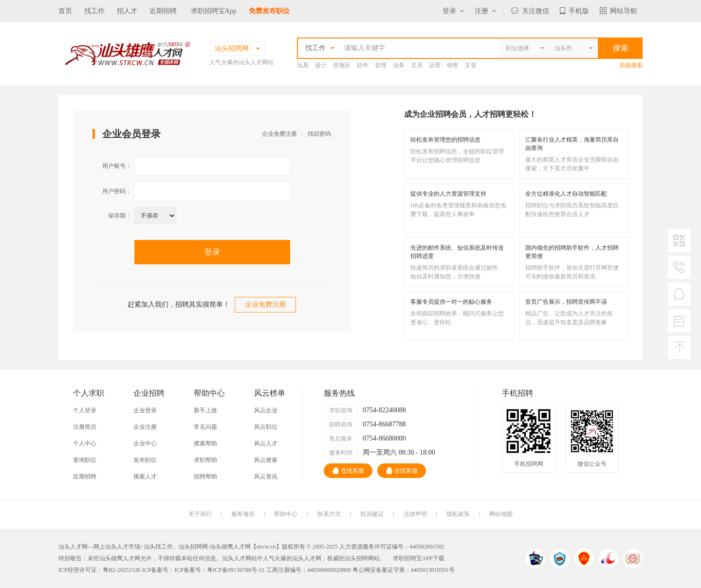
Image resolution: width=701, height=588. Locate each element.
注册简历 (85, 427)
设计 (321, 65)
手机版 (574, 11)
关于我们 (200, 514)
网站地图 (501, 514)
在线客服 (348, 471)
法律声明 (415, 514)
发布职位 (145, 460)
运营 (435, 65)
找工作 (94, 11)
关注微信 (530, 11)
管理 (381, 65)
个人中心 (85, 443)
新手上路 (205, 410)
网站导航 (618, 11)
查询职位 (85, 460)
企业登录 (145, 410)
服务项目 (243, 514)
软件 (363, 65)
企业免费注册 (279, 134)
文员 (417, 65)
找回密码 (319, 134)
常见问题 (205, 427)
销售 (453, 65)
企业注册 (145, 427)
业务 (399, 65)
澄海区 (342, 65)
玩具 (303, 65)
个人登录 (85, 410)
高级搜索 (631, 65)
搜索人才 (145, 477)
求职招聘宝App (214, 11)
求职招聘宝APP (413, 558)
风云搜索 (266, 460)
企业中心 (145, 443)
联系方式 (329, 514)
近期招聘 (163, 11)
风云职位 (266, 427)
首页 (65, 11)
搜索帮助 (205, 443)
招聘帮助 (205, 477)
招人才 (127, 11)
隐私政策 (458, 514)
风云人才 (266, 443)
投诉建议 (372, 514)
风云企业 (266, 410)
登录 (453, 11)
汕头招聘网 (193, 547)
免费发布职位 (269, 11)
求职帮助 (205, 460)
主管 (471, 65)
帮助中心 (286, 514)
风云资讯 (266, 477)
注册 (485, 11)
